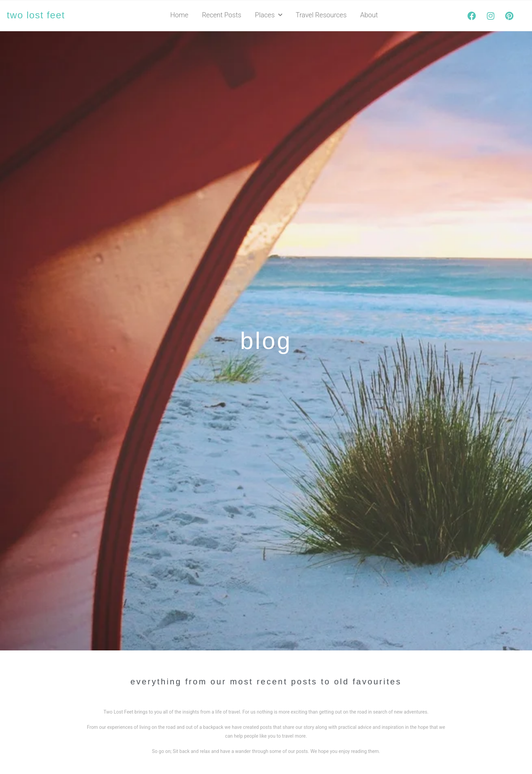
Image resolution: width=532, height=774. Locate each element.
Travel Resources (321, 15)
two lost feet (36, 15)
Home (179, 15)
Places (268, 15)
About (369, 15)
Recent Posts (222, 15)
